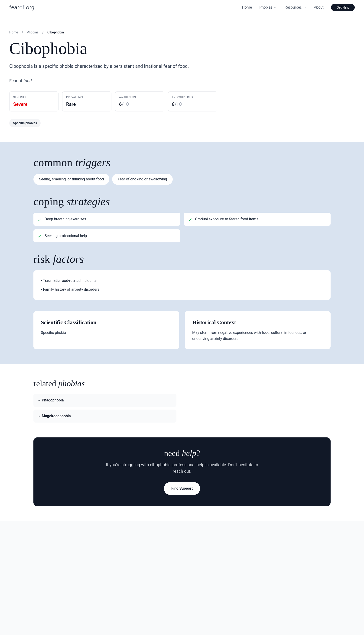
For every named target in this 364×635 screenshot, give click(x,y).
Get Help (343, 7)
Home (247, 7)
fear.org (22, 7)
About (319, 7)
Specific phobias (25, 123)
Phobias (268, 7)
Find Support (182, 488)
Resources (296, 7)
